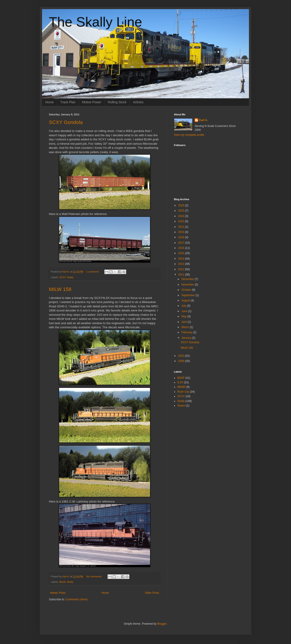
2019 (182, 232)
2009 (182, 361)
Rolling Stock (117, 102)
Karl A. (203, 120)
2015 (182, 253)
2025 (182, 211)
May (184, 316)
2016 (182, 248)
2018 (182, 237)
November (188, 285)
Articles (138, 102)
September (188, 295)
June (185, 311)
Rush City (183, 392)
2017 (182, 243)
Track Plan (68, 102)
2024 (182, 216)
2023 (182, 221)
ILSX (180, 382)
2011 (182, 275)
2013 (182, 264)
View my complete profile (189, 135)
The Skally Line (95, 22)
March (186, 327)
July (184, 306)
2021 (182, 227)
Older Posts (152, 593)
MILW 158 (60, 289)
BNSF (181, 378)
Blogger (162, 624)
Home (49, 102)
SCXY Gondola (66, 122)
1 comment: (93, 272)
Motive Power (92, 102)
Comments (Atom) (77, 599)
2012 (182, 269)
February (187, 332)
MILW (62, 582)
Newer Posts (58, 593)
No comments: (94, 576)
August (186, 301)
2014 (182, 259)
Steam (181, 406)
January (187, 338)
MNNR (181, 387)
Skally (70, 277)
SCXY (63, 277)
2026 (182, 205)
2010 (182, 356)
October (187, 290)
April (184, 322)
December (188, 279)
